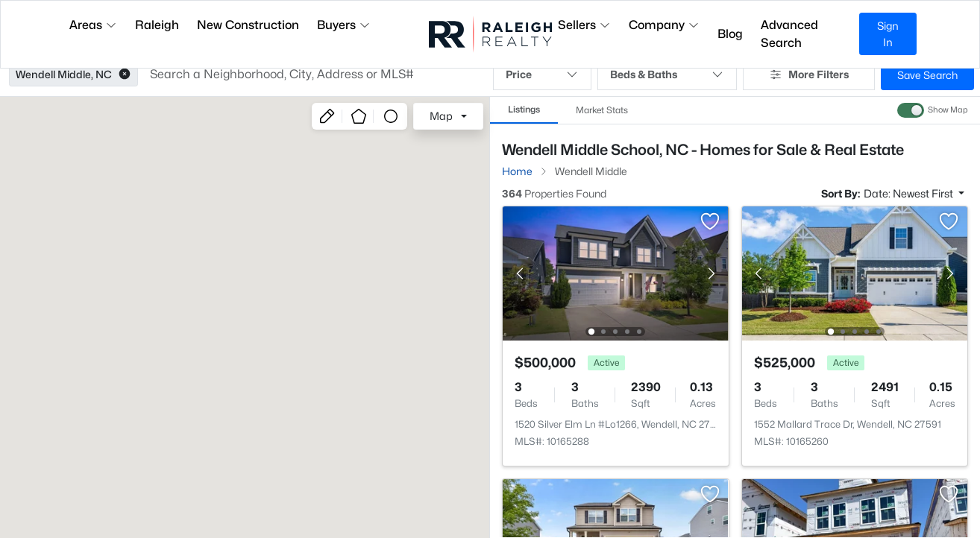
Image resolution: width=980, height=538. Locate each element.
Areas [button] (93, 25)
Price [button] (542, 75)
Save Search (927, 75)
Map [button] (441, 116)
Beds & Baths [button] (667, 75)
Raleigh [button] (157, 25)
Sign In (888, 34)
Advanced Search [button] (789, 34)
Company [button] (664, 25)
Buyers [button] (344, 25)
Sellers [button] (584, 25)
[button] (125, 75)
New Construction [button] (248, 25)
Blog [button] (730, 34)
